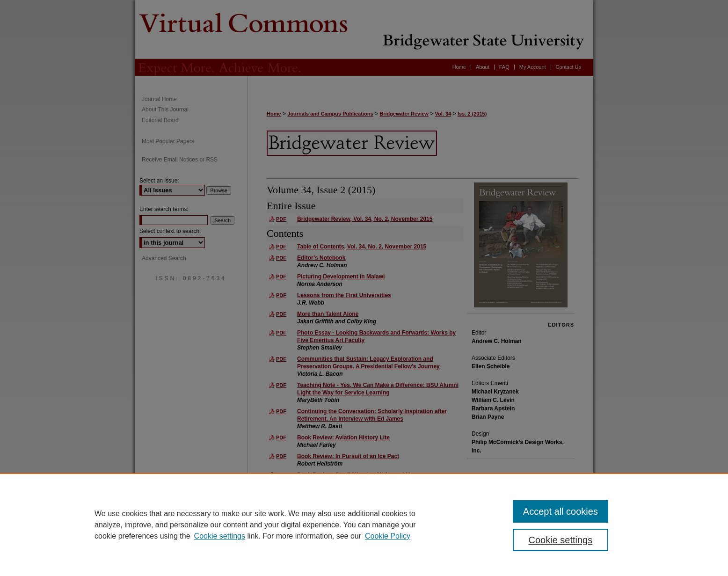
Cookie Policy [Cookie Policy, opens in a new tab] (388, 536)
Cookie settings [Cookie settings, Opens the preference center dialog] (561, 540)
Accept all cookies (561, 511)
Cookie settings (220, 536)
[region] (364, 525)
